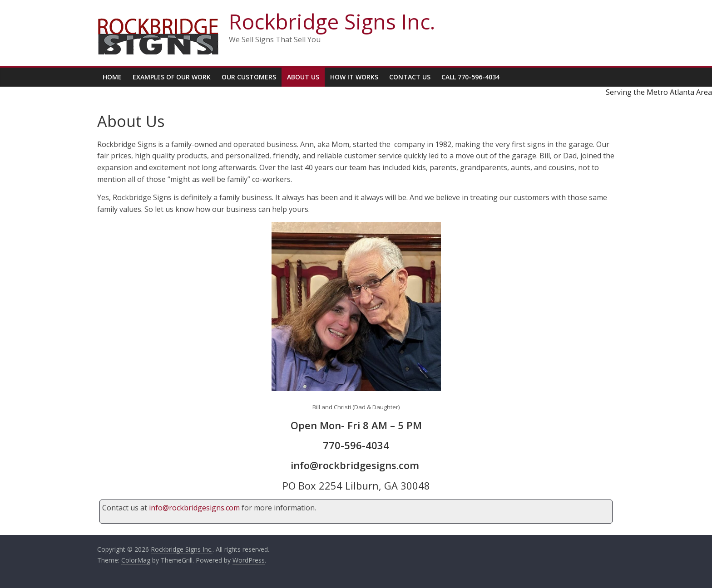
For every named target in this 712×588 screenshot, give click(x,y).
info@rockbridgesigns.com (194, 508)
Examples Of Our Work (172, 77)
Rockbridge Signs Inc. (332, 21)
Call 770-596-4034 (470, 77)
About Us (303, 77)
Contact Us (410, 77)
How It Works (354, 77)
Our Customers (249, 77)
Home (112, 77)
